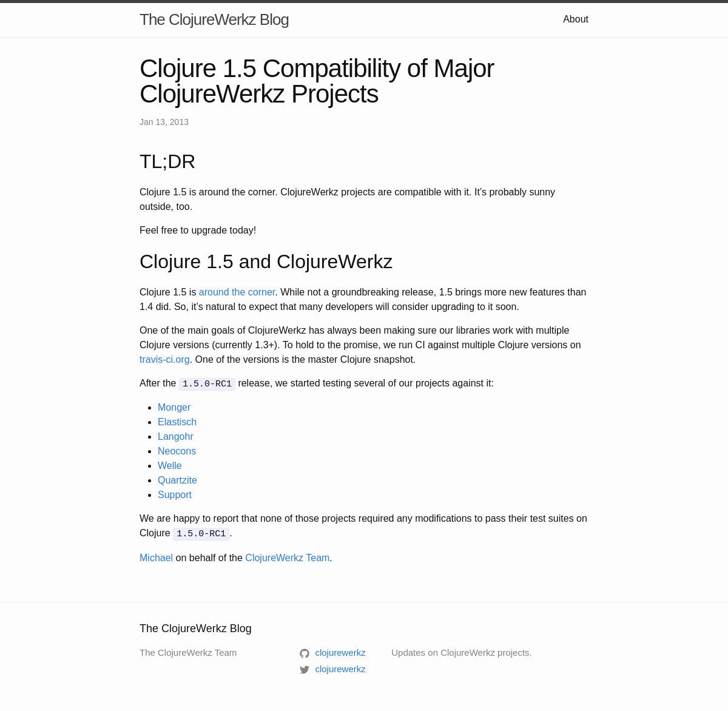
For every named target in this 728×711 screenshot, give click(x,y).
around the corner (237, 292)
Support (175, 494)
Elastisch (177, 421)
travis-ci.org (165, 359)
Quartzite (177, 480)
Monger (174, 407)
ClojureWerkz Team (287, 556)
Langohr (176, 436)
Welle (170, 465)
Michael (156, 556)
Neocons (177, 450)
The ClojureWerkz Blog (214, 19)
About (576, 19)
